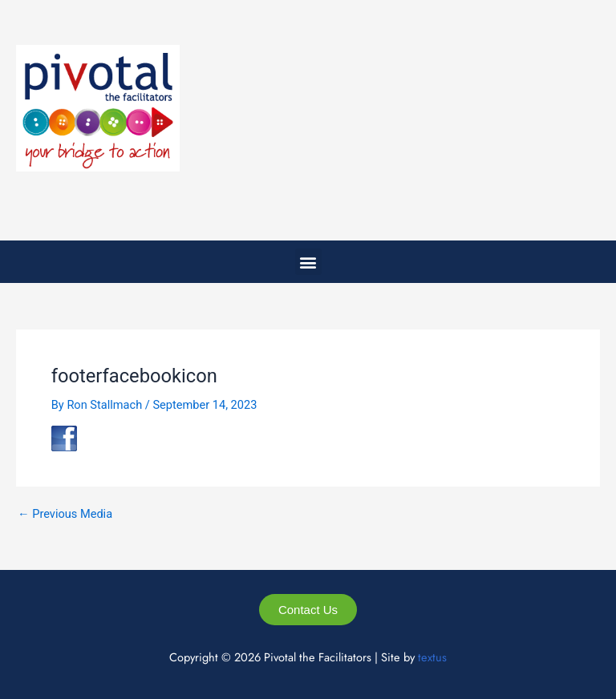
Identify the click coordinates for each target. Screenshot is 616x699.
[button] (308, 262)
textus (432, 657)
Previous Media (65, 514)
